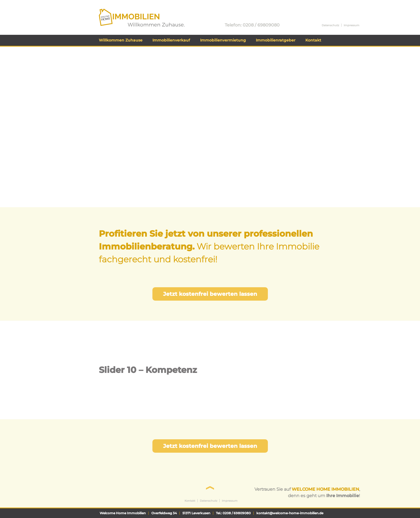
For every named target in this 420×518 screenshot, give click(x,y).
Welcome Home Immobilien (129, 11)
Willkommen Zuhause (121, 40)
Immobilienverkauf (171, 40)
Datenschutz (330, 25)
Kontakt (313, 40)
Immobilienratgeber (276, 40)
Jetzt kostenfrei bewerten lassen (210, 294)
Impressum (352, 25)
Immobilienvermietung (223, 40)
